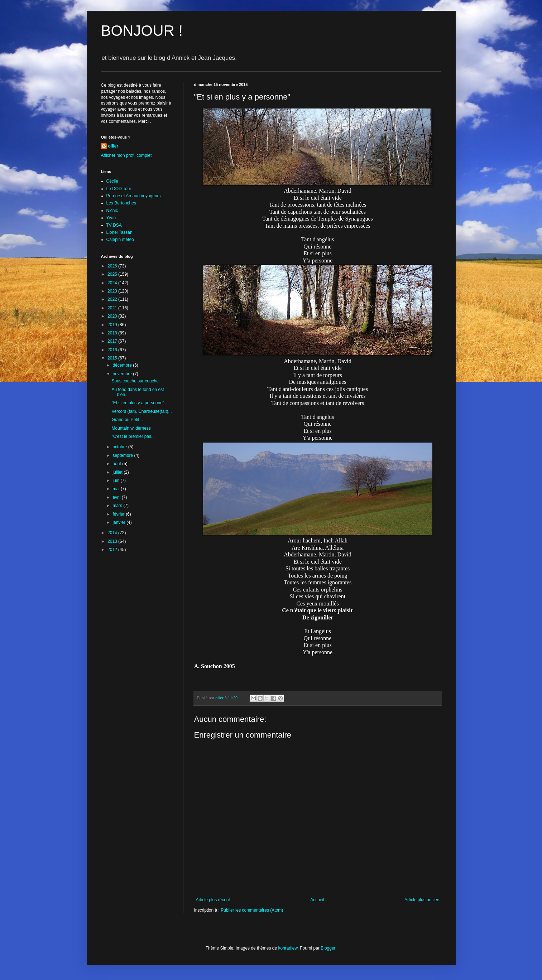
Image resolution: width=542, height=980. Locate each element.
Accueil (317, 900)
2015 (113, 358)
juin (116, 481)
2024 (113, 283)
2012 (113, 550)
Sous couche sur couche (135, 381)
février (119, 514)
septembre (123, 455)
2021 (113, 308)
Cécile (112, 181)
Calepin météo (120, 240)
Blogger (328, 948)
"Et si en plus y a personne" (138, 403)
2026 (113, 266)
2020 (113, 316)
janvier (119, 522)
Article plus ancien (422, 900)
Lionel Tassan (119, 232)
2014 (113, 533)
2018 (113, 333)
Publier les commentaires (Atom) (252, 910)
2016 (113, 350)
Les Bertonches (121, 203)
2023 (113, 291)
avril (117, 497)
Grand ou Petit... (127, 420)
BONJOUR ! (142, 31)
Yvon (111, 218)
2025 (113, 274)
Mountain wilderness (131, 428)
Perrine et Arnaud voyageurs (134, 196)
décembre (123, 365)
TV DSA (114, 225)
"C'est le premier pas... (133, 436)
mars (118, 506)
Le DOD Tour (119, 189)
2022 (113, 299)
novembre (123, 374)
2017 (113, 341)
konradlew (288, 948)
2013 (113, 541)
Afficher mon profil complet (126, 155)
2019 (113, 325)
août (117, 464)
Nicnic (112, 211)
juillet (118, 472)
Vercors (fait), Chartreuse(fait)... (142, 411)
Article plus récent (213, 900)
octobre (120, 447)
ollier (113, 146)
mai (117, 489)
